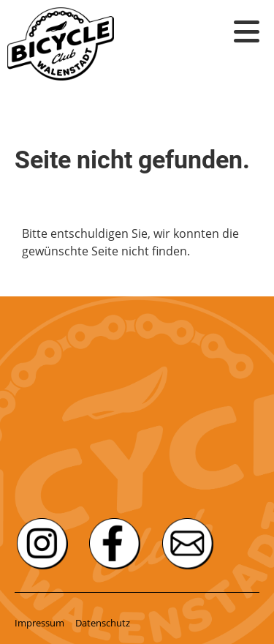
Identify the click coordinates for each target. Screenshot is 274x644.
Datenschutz (103, 623)
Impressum (39, 623)
